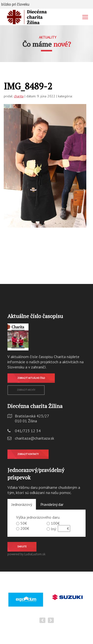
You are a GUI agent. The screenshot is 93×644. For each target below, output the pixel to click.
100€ (55, 523)
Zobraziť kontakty (28, 454)
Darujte (22, 547)
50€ (24, 523)
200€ (25, 528)
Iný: (54, 529)
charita (19, 96)
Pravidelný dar (52, 504)
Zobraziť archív (26, 390)
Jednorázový (22, 504)
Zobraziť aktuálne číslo (31, 378)
